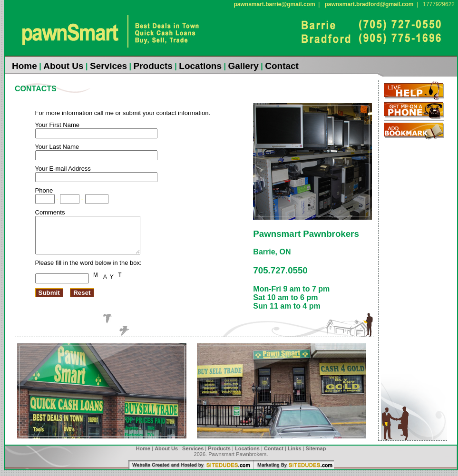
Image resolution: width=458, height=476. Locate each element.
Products (153, 66)
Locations (200, 66)
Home (24, 66)
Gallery (243, 66)
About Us (63, 66)
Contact (282, 66)
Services (108, 66)
